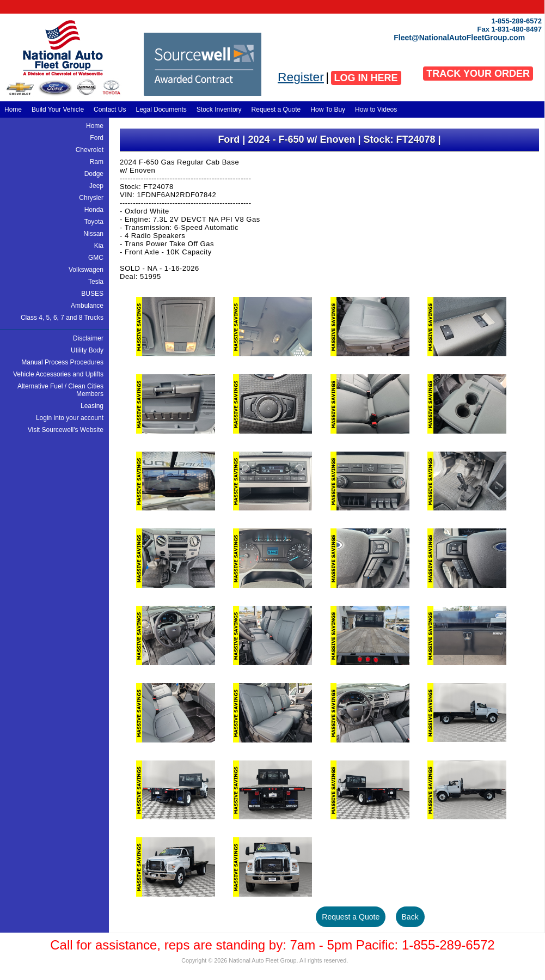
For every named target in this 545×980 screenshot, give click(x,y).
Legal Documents (161, 109)
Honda (94, 210)
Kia (99, 246)
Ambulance (87, 306)
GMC (96, 258)
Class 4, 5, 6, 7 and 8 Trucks (62, 318)
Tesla (96, 282)
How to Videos (376, 109)
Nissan (93, 234)
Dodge (94, 174)
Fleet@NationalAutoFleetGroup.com (459, 38)
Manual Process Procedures (62, 362)
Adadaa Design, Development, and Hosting (356, 962)
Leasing (92, 406)
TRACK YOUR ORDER (478, 74)
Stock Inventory (219, 109)
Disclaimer (88, 338)
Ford (97, 138)
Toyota (94, 222)
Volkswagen (86, 270)
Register (301, 77)
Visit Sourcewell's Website (66, 430)
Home (13, 109)
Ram (97, 162)
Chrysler (91, 198)
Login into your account (70, 418)
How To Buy (328, 109)
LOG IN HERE (366, 78)
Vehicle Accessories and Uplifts (58, 374)
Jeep (96, 186)
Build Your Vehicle (58, 109)
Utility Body (87, 350)
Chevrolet (90, 150)
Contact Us (110, 109)
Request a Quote (276, 109)
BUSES (92, 294)
